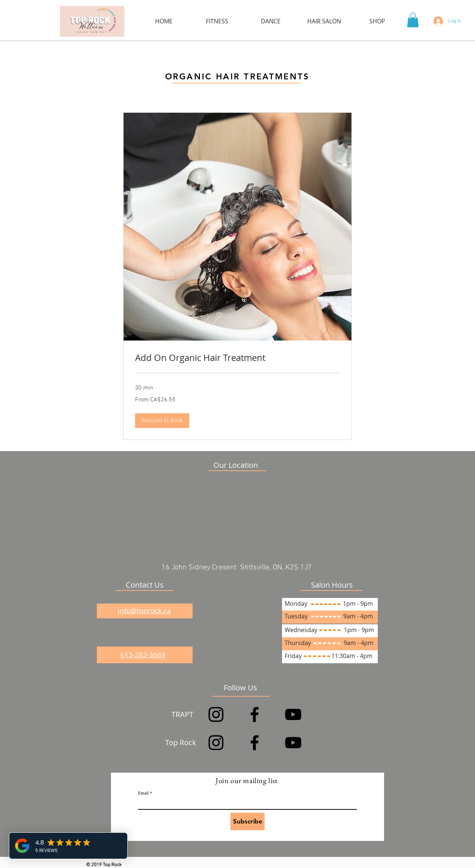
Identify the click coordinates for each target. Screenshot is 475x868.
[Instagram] (216, 714)
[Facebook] (255, 714)
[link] (237, 358)
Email (143, 793)
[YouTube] (293, 714)
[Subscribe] (248, 821)
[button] (413, 20)
